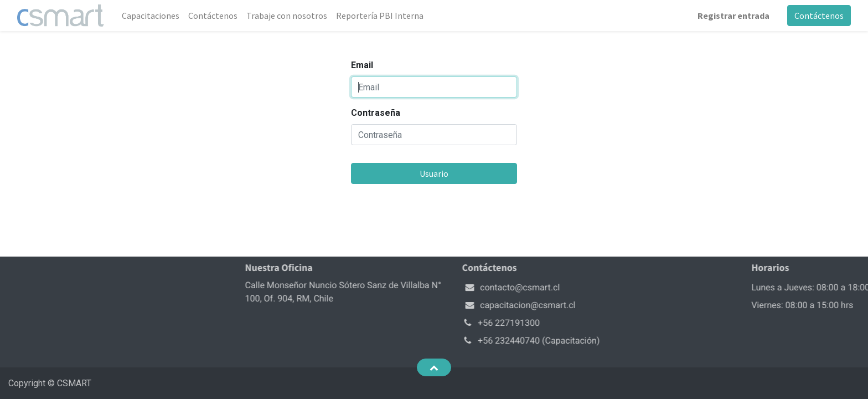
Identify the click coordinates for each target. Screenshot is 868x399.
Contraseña (376, 113)
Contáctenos (819, 16)
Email (362, 65)
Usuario (434, 173)
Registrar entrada (733, 16)
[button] (434, 367)
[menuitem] (151, 16)
